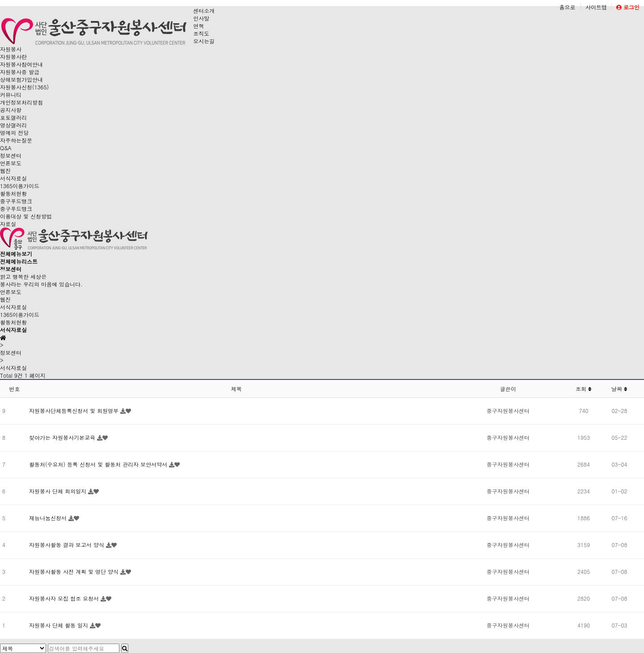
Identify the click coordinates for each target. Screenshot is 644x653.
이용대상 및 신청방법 (26, 216)
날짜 (619, 389)
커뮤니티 (11, 95)
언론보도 (11, 163)
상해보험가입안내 (21, 79)
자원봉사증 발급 (20, 72)
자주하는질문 (16, 140)
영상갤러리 (13, 125)
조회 (584, 389)
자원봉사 (11, 49)
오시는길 (204, 41)
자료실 (8, 224)
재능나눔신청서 (49, 518)
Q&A (6, 148)
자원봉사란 (13, 57)
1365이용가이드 (20, 186)
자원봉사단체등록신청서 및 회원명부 (75, 411)
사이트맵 (596, 7)
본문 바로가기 (0, 0)
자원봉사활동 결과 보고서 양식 (68, 545)
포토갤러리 (13, 117)
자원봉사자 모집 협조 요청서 (65, 598)
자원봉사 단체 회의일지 (59, 491)
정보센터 (11, 155)
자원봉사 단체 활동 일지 (59, 625)
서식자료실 (13, 178)
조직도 (201, 33)
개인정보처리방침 (21, 102)
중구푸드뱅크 (16, 201)
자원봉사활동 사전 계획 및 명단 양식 (75, 571)
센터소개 (204, 11)
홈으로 (567, 7)
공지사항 (11, 110)
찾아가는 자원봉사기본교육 (63, 437)
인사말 (201, 18)
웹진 (5, 171)
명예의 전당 (14, 133)
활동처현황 (13, 193)
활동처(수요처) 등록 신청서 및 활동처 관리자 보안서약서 (99, 464)
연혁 (199, 26)
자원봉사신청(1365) (24, 87)
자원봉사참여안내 (21, 64)
